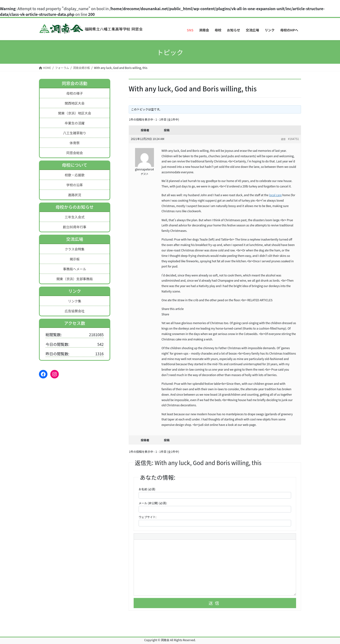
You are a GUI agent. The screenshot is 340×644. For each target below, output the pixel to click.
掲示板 (75, 259)
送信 (215, 603)
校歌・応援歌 (75, 175)
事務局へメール (75, 269)
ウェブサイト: (147, 517)
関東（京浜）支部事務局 (75, 279)
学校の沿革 (75, 185)
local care (275, 195)
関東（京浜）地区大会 (75, 113)
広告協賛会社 (75, 311)
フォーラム (62, 68)
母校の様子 (75, 93)
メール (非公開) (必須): (153, 503)
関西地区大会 (75, 103)
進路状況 (75, 195)
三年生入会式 (75, 217)
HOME (45, 68)
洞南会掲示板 (81, 68)
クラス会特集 (75, 249)
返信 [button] (283, 139)
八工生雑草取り (75, 133)
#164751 (293, 139)
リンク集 (75, 301)
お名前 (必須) (147, 489)
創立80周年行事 (75, 227)
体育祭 (75, 143)
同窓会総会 (75, 153)
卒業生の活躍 (75, 123)
